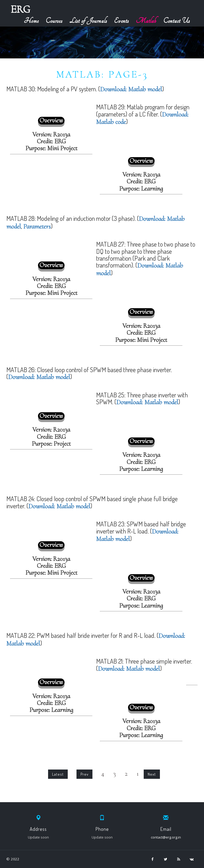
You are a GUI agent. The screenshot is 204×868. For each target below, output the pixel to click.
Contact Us (177, 21)
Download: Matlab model (131, 89)
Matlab (146, 21)
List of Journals (88, 21)
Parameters (37, 226)
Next (152, 774)
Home (31, 21)
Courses (54, 21)
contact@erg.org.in (166, 837)
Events (121, 21)
